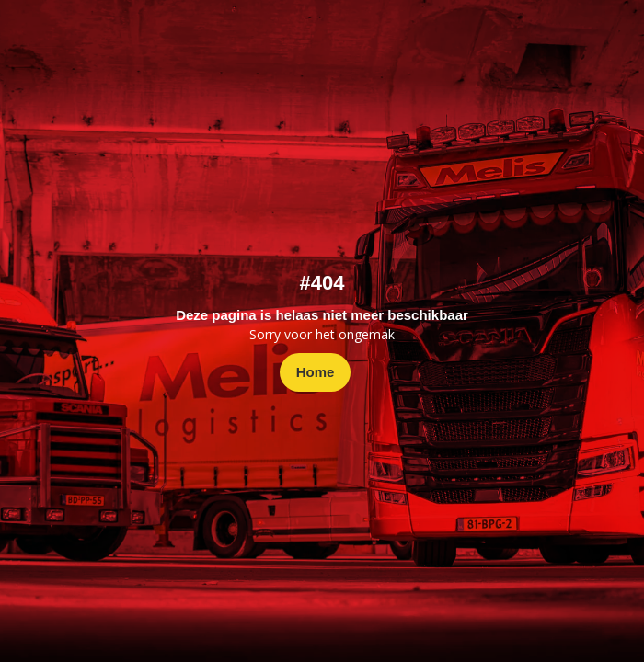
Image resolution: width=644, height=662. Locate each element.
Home (316, 372)
